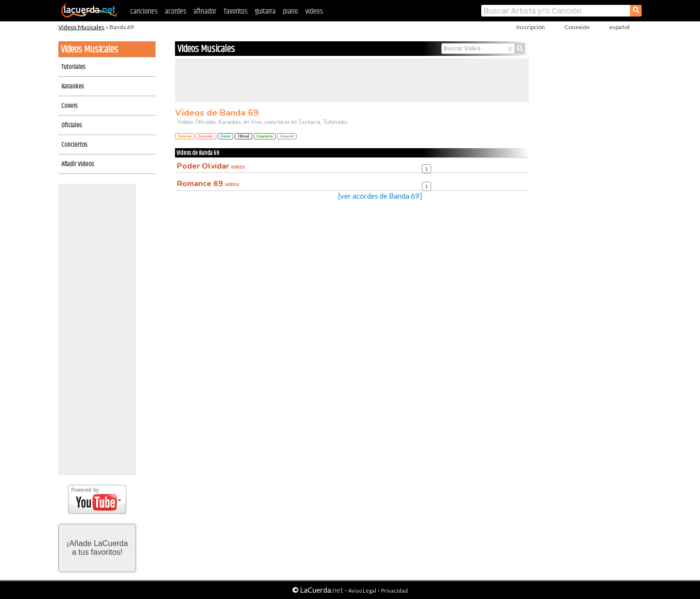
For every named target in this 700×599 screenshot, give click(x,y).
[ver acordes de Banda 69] (380, 196)
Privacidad (394, 590)
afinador (205, 11)
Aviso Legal (362, 590)
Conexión (577, 27)
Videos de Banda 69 (217, 113)
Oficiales (71, 125)
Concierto (265, 136)
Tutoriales (73, 67)
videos (314, 11)
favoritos (236, 11)
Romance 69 (208, 184)
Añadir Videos (78, 164)
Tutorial (185, 136)
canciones (144, 11)
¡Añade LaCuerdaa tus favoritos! (97, 548)
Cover (226, 136)
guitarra (265, 11)
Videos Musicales (81, 27)
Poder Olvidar (211, 166)
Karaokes (72, 86)
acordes (175, 11)
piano (290, 11)
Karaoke (206, 136)
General (287, 136)
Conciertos (74, 145)
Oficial (243, 136)
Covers (69, 106)
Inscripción (531, 27)
